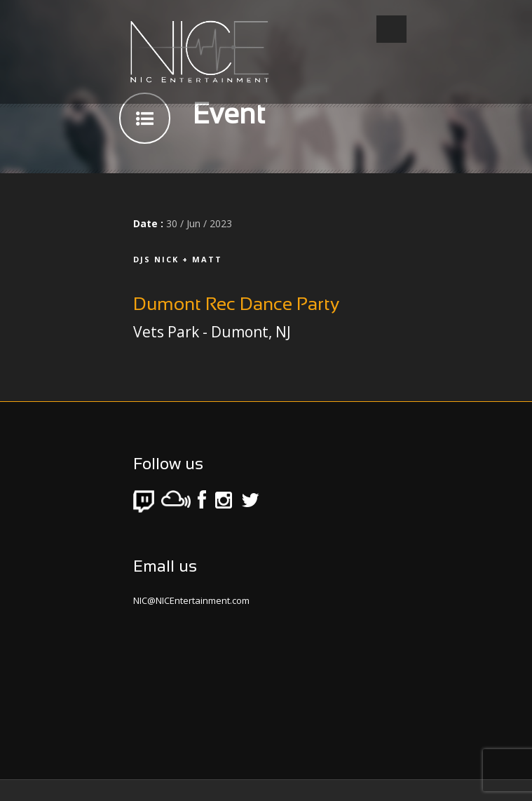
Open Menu (391, 29)
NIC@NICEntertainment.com (191, 600)
